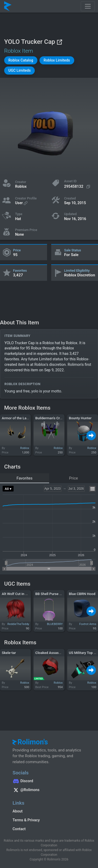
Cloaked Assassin (49, 653)
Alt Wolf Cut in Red (17, 594)
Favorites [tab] (24, 478)
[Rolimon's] (8, 6)
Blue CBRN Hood (82, 594)
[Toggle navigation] (88, 6)
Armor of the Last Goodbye (23, 418)
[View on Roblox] (59, 42)
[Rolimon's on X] (49, 791)
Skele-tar (9, 653)
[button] (21, 60)
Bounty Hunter (80, 418)
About (18, 811)
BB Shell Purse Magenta (54, 594)
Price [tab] (73, 478)
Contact (19, 829)
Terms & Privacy (26, 820)
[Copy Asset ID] (78, 187)
